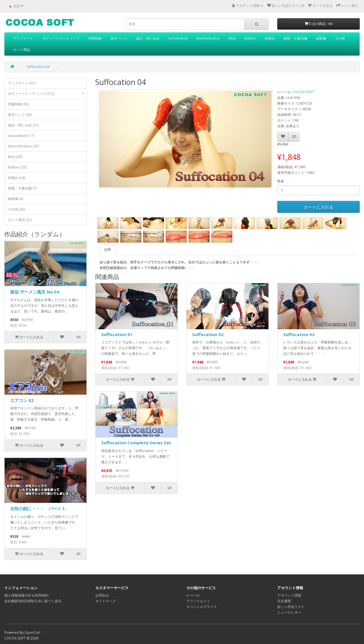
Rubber (250, 38)
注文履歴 (284, 601)
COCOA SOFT (303, 92)
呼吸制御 (95, 38)
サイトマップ (106, 601)
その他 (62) (16, 209)
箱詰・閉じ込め (148, 38)
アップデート (23, 38)
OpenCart (32, 632)
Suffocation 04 (38, 67)
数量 (281, 181)
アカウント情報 (289, 595)
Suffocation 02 (208, 334)
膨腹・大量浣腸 (295, 38)
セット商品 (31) (20, 220)
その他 (340, 38)
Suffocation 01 (117, 334)
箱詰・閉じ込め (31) (23, 125)
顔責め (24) (16, 178)
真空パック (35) (20, 115)
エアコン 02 (22, 400)
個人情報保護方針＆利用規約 (26, 595)
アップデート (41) (22, 83)
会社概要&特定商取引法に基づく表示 (33, 601)
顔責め (270, 38)
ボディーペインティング (61, 38)
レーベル (193, 595)
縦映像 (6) (15, 199)
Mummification (208, 38)
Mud (232, 38)
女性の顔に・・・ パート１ (38, 508)
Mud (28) (15, 157)
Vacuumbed (178, 38)
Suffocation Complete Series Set (136, 443)
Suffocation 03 (299, 334)
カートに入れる (318, 207)
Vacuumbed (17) (21, 136)
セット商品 (22, 50)
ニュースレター (289, 612)
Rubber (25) (17, 167)
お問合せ (102, 595)
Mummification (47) (23, 146)
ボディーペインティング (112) (47, 94)
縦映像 (321, 38)
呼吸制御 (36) (18, 104)
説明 (107, 250)
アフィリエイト (198, 601)
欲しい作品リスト (291, 607)
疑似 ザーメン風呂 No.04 (35, 292)
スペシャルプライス (202, 607)
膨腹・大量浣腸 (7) (22, 188)
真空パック (119, 38)
